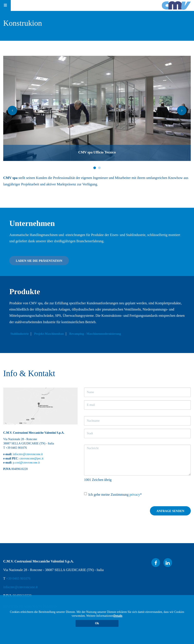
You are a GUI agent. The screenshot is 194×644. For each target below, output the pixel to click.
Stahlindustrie (21, 334)
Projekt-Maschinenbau (50, 334)
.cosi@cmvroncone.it (27, 463)
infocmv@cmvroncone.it (28, 454)
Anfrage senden (170, 511)
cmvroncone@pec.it (31, 458)
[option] (97, 108)
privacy (135, 495)
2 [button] (99, 168)
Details (118, 616)
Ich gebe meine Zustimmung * (113, 494)
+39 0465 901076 (18, 578)
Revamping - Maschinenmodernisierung (96, 334)
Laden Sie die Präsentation (40, 261)
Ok (97, 623)
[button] (12, 111)
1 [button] (95, 168)
